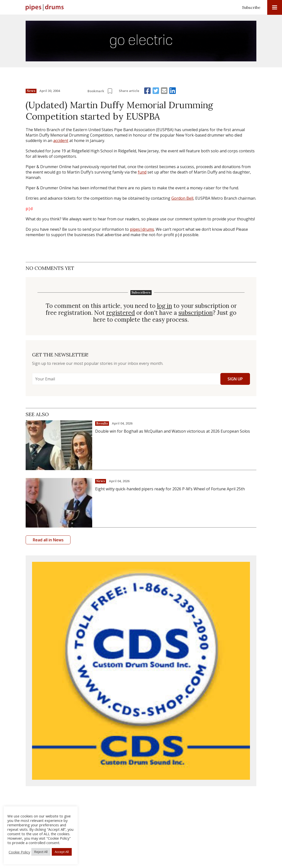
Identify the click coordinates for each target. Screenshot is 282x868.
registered (121, 313)
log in (165, 306)
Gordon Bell (182, 198)
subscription (196, 313)
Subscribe (251, 7)
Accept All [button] (62, 852)
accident (61, 141)
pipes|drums (142, 229)
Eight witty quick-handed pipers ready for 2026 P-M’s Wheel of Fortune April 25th (170, 489)
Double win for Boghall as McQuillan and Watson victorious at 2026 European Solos (173, 431)
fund (142, 172)
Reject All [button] (41, 852)
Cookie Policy (19, 852)
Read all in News (48, 540)
